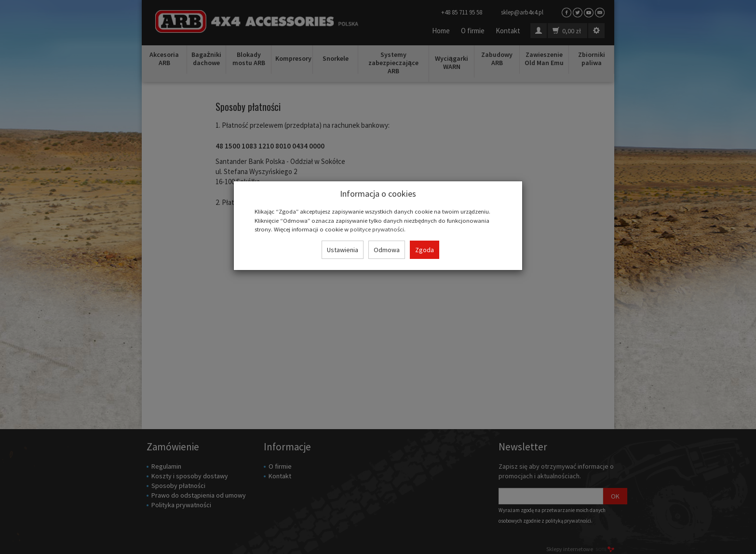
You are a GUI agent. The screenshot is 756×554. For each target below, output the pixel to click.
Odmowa (387, 250)
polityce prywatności (377, 229)
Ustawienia (343, 250)
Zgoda (425, 250)
